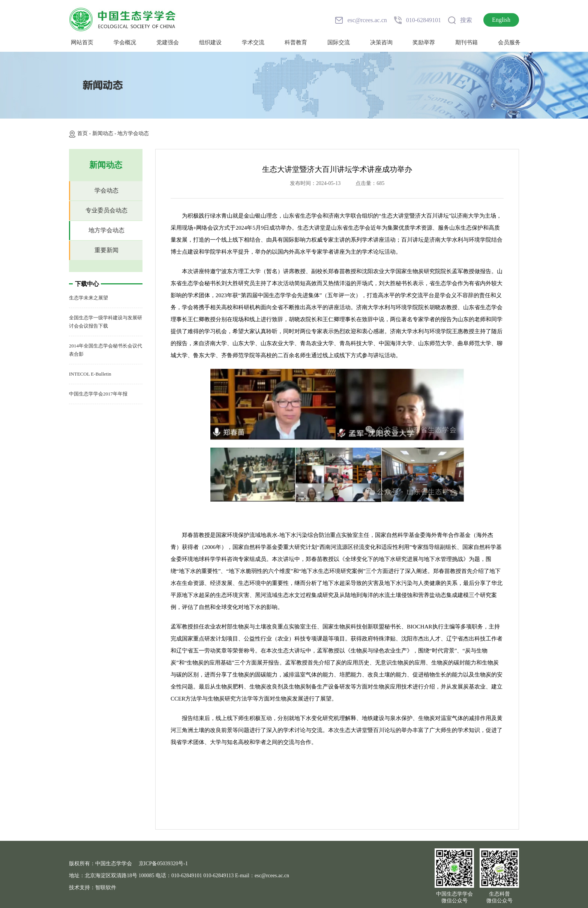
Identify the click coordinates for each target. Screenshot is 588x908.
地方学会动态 (133, 133)
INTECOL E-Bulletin (90, 374)
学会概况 (125, 42)
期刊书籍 (466, 42)
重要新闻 (106, 250)
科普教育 (296, 42)
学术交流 (253, 42)
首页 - (85, 133)
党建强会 (168, 42)
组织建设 (210, 42)
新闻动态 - (105, 133)
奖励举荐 (424, 42)
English (501, 20)
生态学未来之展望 (88, 298)
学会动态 (106, 190)
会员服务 (509, 42)
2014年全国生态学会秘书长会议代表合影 (106, 350)
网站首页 (82, 42)
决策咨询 (381, 42)
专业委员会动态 (106, 210)
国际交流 (339, 42)
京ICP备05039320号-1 (163, 864)
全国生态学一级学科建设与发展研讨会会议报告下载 (106, 322)
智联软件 (106, 888)
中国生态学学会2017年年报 (98, 394)
